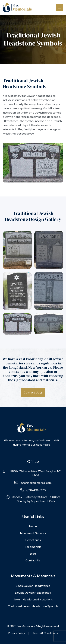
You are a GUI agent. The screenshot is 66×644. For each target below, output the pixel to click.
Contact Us (33, 393)
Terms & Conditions (45, 633)
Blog (33, 554)
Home (33, 526)
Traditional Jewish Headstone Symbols (33, 606)
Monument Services (33, 533)
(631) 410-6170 (33, 490)
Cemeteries (33, 540)
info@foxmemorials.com (33, 483)
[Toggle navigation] (60, 7)
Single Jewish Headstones (33, 586)
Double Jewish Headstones (33, 593)
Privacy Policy (16, 633)
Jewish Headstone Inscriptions (33, 599)
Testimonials (33, 547)
